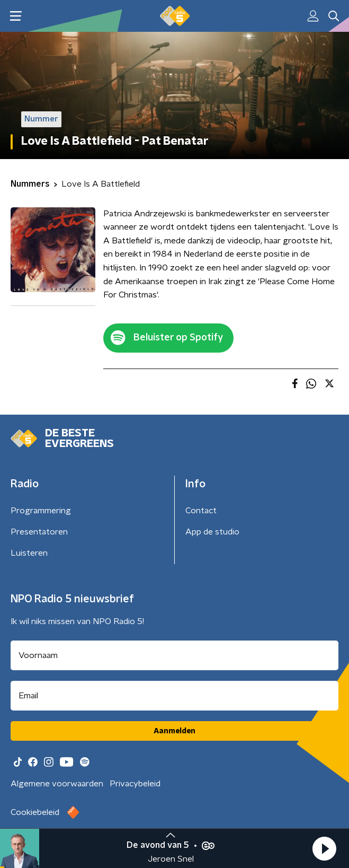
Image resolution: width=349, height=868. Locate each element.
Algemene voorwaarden (57, 784)
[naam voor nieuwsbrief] (174, 655)
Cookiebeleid (35, 812)
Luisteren (29, 553)
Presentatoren (39, 532)
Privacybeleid (135, 784)
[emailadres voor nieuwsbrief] (174, 696)
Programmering (41, 511)
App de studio (212, 532)
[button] (324, 848)
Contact (201, 511)
